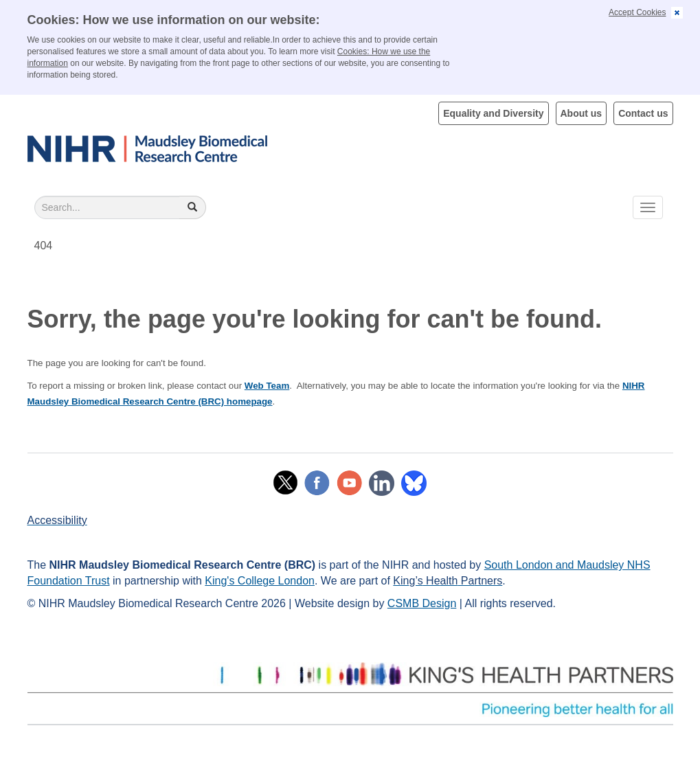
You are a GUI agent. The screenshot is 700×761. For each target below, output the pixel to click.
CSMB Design (422, 603)
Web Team (267, 386)
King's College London (260, 581)
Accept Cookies (637, 12)
